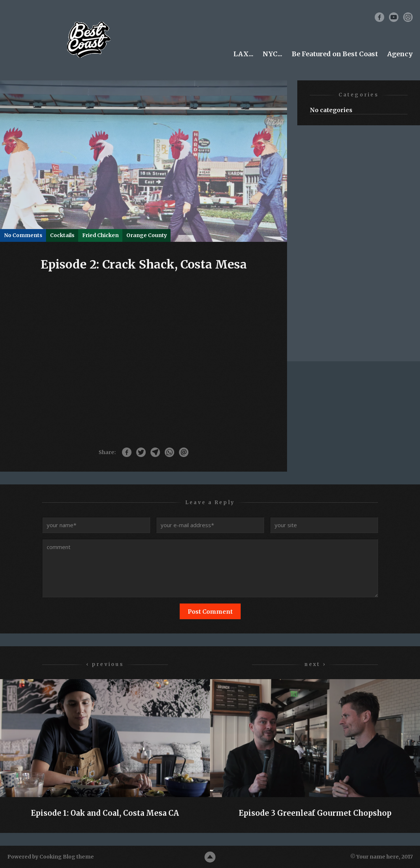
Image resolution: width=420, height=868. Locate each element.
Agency (400, 54)
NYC (270, 54)
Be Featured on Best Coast (335, 54)
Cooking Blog (57, 857)
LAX (241, 54)
